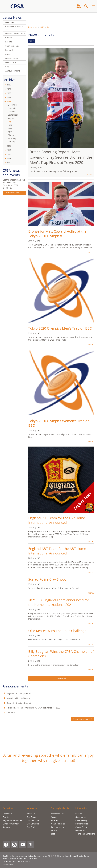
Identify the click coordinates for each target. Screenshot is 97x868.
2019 (9, 150)
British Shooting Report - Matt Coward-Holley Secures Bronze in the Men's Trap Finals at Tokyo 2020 (61, 157)
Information (81, 808)
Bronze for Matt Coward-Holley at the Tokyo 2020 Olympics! (57, 234)
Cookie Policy (81, 827)
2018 (9, 154)
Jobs (53, 834)
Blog (7, 67)
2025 (9, 85)
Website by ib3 (8, 864)
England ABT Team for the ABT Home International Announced (57, 551)
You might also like (61, 808)
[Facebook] (6, 845)
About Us (31, 814)
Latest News (12, 17)
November (13, 108)
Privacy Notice (82, 824)
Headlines (10, 22)
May (10, 128)
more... (90, 174)
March (11, 135)
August (11, 118)
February (12, 138)
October (12, 111)
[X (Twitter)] (31, 845)
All (36, 27)
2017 (9, 158)
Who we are (33, 808)
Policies (79, 814)
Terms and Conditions (85, 834)
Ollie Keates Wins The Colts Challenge (57, 631)
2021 (42, 27)
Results (9, 42)
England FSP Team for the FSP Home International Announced (57, 520)
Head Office (11, 62)
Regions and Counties (12, 820)
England (9, 50)
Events (8, 54)
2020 (9, 146)
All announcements (83, 719)
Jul (48, 27)
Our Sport (31, 817)
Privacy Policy (81, 820)
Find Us (6, 817)
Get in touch (9, 808)
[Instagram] (14, 845)
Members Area (58, 814)
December (13, 105)
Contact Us (7, 814)
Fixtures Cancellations (15, 33)
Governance (81, 817)
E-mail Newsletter (11, 824)
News (30, 27)
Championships (12, 46)
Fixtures (55, 820)
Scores (54, 817)
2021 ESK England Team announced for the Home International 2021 (59, 602)
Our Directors (33, 824)
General (9, 38)
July (10, 122)
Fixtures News (12, 58)
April (10, 132)
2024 (9, 89)
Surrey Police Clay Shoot (47, 579)
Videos (54, 830)
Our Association (34, 820)
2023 (9, 93)
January (11, 142)
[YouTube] (23, 845)
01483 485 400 (10, 861)
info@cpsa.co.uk (24, 861)
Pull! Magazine (58, 827)
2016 (9, 163)
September (13, 115)
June (10, 125)
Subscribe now (14, 193)
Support (6, 827)
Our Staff (31, 827)
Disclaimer (80, 830)
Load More (61, 678)
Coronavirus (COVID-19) (14, 28)
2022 (9, 97)
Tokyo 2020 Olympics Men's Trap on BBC (60, 328)
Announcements (13, 71)
